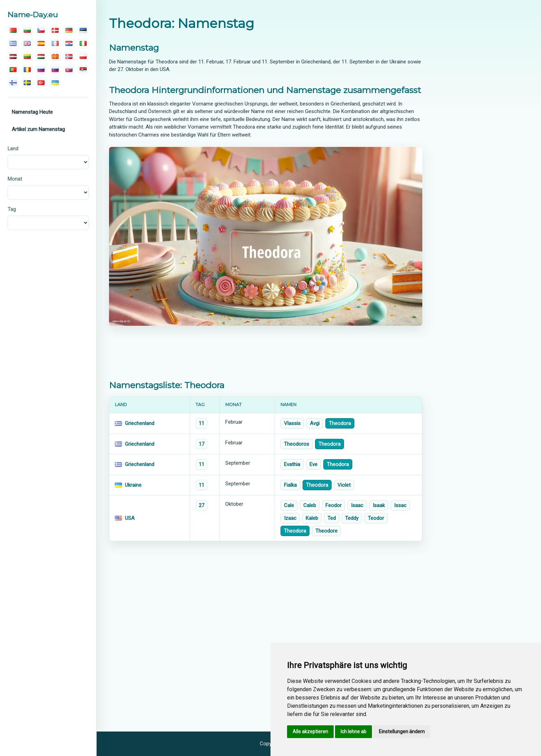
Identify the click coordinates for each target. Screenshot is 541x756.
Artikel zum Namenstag (38, 129)
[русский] (41, 70)
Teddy (352, 518)
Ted (332, 518)
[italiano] (83, 43)
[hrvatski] (69, 43)
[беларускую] (13, 30)
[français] (55, 43)
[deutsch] (69, 30)
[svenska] (27, 83)
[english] (27, 43)
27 (201, 505)
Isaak (379, 505)
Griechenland (140, 423)
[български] (27, 30)
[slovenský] (69, 70)
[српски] (83, 70)
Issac (400, 505)
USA (130, 518)
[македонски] (55, 57)
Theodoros (297, 444)
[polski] (83, 57)
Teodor (376, 518)
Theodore (326, 531)
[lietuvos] (27, 57)
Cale (289, 505)
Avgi (315, 423)
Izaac (290, 518)
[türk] (41, 83)
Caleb (310, 505)
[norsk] (69, 57)
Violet (344, 485)
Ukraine (133, 485)
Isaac (357, 505)
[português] (13, 70)
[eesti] (83, 30)
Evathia (292, 464)
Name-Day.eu (33, 14)
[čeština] (41, 30)
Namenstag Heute (32, 112)
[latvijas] (13, 57)
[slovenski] (55, 70)
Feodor (333, 505)
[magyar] (41, 57)
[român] (27, 70)
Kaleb (312, 518)
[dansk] (55, 30)
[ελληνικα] (13, 43)
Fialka (290, 485)
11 (201, 423)
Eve (313, 464)
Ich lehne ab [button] (353, 732)
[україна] (55, 83)
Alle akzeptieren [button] (310, 732)
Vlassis (292, 423)
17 (201, 444)
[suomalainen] (13, 83)
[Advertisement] (266, 353)
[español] (41, 43)
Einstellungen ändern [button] (402, 732)
